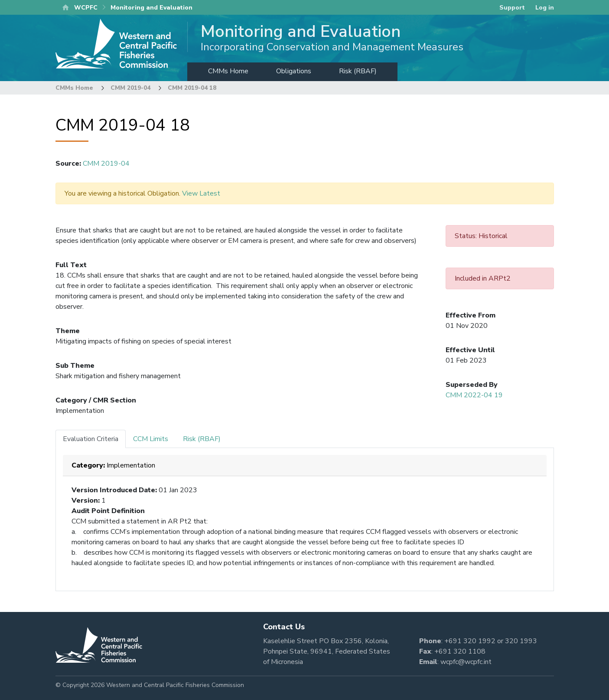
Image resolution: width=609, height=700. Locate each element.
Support (512, 8)
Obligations (294, 71)
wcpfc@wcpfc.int (466, 662)
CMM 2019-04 (130, 88)
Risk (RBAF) (358, 71)
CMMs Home (228, 71)
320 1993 (521, 641)
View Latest (201, 193)
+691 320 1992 (470, 641)
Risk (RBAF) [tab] (202, 439)
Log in (545, 8)
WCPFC (86, 8)
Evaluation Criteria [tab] (91, 439)
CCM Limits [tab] (151, 439)
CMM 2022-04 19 (474, 395)
